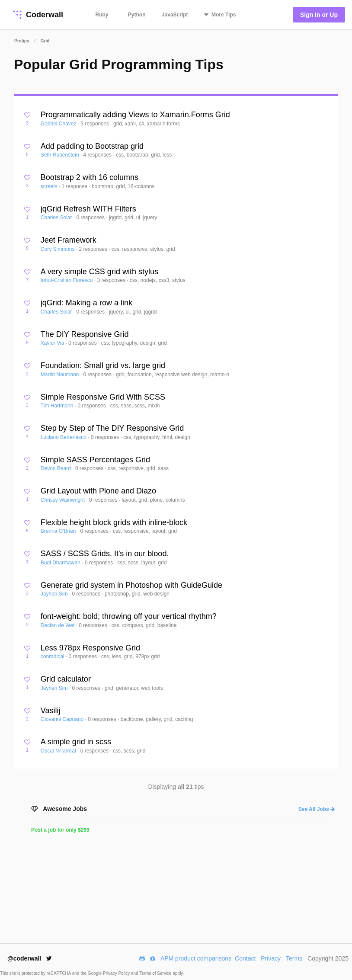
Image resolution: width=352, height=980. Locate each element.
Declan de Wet (58, 625)
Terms (294, 958)
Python (137, 15)
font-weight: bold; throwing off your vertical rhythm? (129, 616)
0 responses (91, 218)
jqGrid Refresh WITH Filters (88, 209)
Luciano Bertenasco (64, 437)
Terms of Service (156, 973)
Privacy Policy (117, 973)
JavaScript (175, 15)
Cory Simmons (58, 249)
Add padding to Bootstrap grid (92, 146)
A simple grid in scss (76, 742)
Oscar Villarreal (59, 751)
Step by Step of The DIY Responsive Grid (112, 428)
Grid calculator (66, 679)
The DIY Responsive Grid (85, 334)
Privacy (271, 958)
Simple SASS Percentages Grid (95, 460)
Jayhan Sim (55, 594)
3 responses (96, 124)
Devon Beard (56, 468)
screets (50, 186)
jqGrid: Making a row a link (86, 303)
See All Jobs (317, 809)
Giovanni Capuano (63, 719)
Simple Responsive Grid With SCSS (103, 397)
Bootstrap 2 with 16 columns (90, 177)
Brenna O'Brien (59, 531)
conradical (53, 657)
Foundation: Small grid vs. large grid (103, 365)
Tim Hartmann (58, 406)
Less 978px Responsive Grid (90, 648)
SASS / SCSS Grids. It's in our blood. (105, 554)
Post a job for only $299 (60, 830)
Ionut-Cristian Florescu (67, 280)
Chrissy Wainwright (64, 500)
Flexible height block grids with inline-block (114, 522)
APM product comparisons (196, 958)
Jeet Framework (69, 240)
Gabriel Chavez (59, 124)
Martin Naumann (61, 375)
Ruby (102, 15)
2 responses (94, 249)
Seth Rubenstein (61, 155)
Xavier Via (53, 343)
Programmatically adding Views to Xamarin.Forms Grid (135, 115)
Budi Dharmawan (61, 563)
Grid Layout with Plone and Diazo (98, 491)
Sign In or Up (319, 15)
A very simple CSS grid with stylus (99, 272)
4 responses (98, 155)
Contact (245, 958)
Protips (22, 41)
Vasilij (51, 711)
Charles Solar (57, 218)
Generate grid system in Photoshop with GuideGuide (131, 585)
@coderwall (30, 958)
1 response (75, 186)
